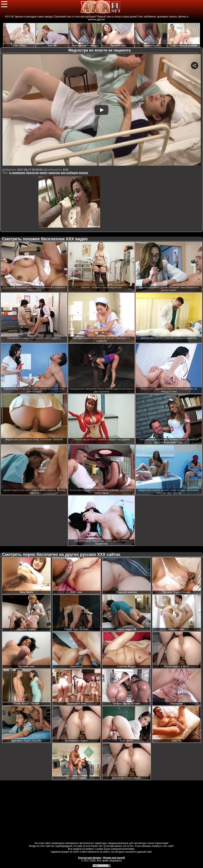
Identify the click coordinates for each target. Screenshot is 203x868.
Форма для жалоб (114, 858)
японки (83, 173)
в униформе (17, 173)
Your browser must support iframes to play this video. (101, 111)
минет (44, 173)
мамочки (54, 173)
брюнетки (33, 173)
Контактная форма (89, 858)
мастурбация (69, 173)
